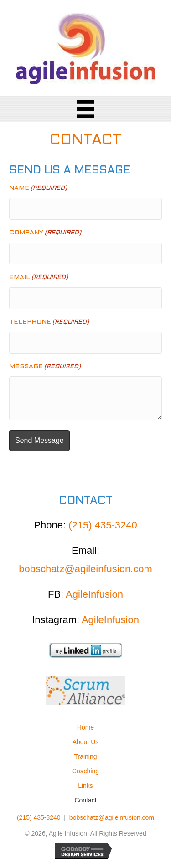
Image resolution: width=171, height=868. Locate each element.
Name (38, 189)
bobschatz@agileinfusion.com (85, 569)
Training (85, 756)
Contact (85, 800)
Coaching (85, 771)
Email (39, 278)
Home (85, 727)
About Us (86, 742)
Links (85, 786)
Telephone (49, 322)
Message (45, 367)
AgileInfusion (94, 594)
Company (45, 233)
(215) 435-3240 (103, 525)
